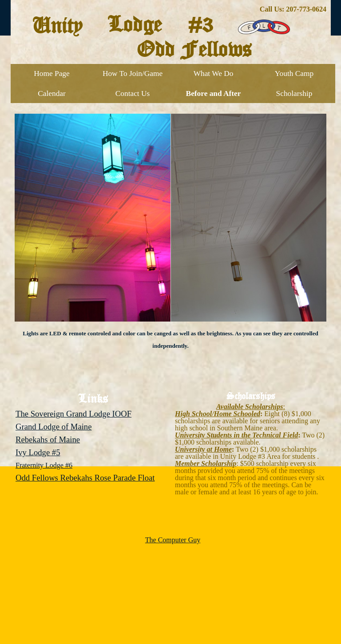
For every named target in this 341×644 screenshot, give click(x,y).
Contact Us (133, 93)
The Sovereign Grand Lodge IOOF (73, 414)
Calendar (52, 93)
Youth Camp (294, 74)
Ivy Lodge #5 (38, 452)
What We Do (214, 74)
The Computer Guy (173, 540)
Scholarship (294, 93)
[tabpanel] (171, 9)
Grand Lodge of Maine (54, 427)
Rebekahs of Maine (48, 439)
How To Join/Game (133, 74)
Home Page (52, 74)
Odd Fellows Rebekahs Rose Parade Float (85, 478)
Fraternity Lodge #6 (44, 465)
